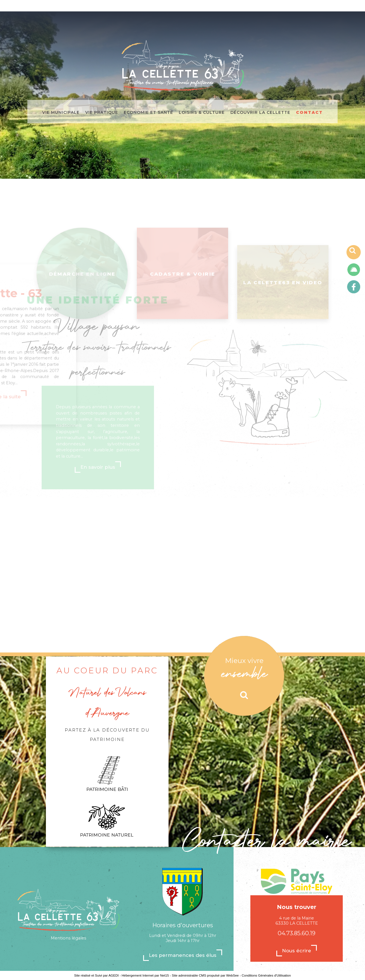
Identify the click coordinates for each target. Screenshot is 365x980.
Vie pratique (102, 112)
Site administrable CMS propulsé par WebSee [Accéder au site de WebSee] (205, 975)
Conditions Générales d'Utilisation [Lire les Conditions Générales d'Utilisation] (266, 975)
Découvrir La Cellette (260, 112)
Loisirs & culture (202, 112)
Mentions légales (68, 938)
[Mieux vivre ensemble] (244, 676)
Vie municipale (61, 112)
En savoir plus (98, 418)
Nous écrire (297, 951)
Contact (309, 112)
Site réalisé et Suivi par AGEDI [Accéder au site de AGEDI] (96, 975)
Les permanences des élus (183, 955)
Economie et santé (148, 112)
